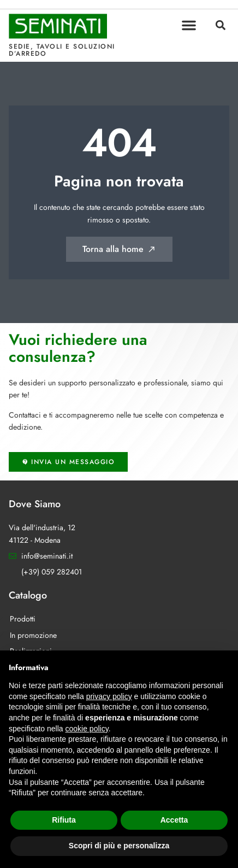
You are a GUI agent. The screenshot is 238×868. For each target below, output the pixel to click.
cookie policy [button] (87, 729)
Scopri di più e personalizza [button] (119, 846)
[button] (189, 25)
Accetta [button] (174, 820)
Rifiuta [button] (64, 820)
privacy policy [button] (109, 696)
